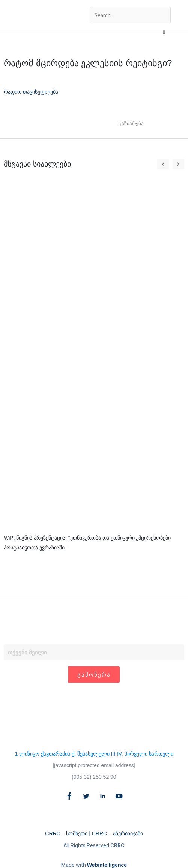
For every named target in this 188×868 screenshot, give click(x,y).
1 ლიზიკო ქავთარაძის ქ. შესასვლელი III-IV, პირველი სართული (94, 754)
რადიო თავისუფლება (31, 92)
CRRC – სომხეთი (66, 833)
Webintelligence (107, 865)
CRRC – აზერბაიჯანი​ (117, 833)
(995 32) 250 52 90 (94, 777)
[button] (164, 32)
